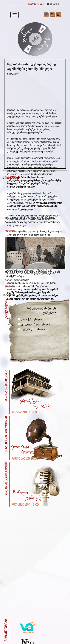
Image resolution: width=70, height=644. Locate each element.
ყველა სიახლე (11, 294)
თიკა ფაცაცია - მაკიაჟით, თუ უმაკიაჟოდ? (30, 218)
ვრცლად (10, 231)
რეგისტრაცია (36, 4)
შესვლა (54, 4)
